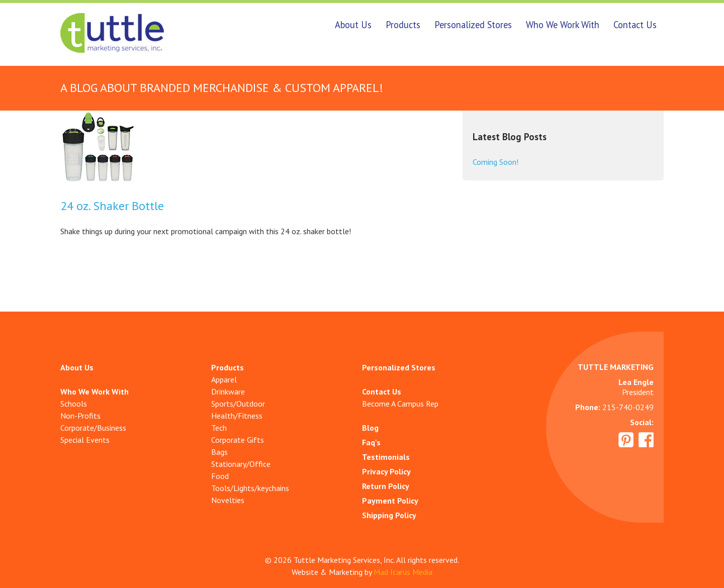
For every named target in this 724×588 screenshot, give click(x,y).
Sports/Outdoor (238, 404)
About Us (353, 25)
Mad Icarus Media (403, 572)
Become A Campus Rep (400, 404)
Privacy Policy (386, 471)
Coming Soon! (495, 162)
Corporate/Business (93, 428)
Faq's (371, 442)
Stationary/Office (241, 464)
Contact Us (635, 25)
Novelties (228, 500)
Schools (74, 404)
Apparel (224, 379)
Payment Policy (390, 501)
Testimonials (386, 457)
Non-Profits (80, 416)
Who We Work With (563, 25)
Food (220, 476)
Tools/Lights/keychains (250, 488)
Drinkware (228, 391)
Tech (219, 428)
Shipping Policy (389, 515)
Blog (370, 428)
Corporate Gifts (238, 440)
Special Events (85, 440)
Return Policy (386, 486)
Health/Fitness (237, 416)
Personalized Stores (473, 25)
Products (403, 25)
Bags (219, 452)
